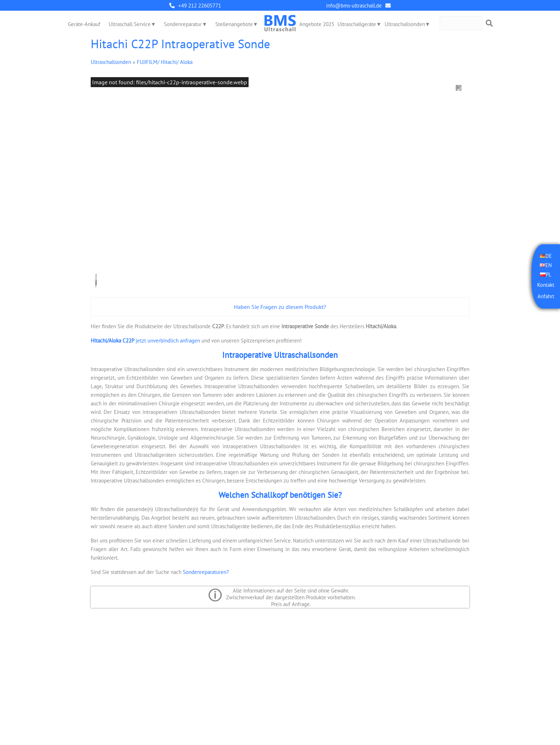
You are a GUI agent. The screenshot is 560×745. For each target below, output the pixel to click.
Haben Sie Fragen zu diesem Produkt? (280, 307)
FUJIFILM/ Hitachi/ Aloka (165, 62)
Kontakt (546, 285)
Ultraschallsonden (405, 24)
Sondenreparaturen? (206, 572)
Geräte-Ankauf (84, 24)
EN (549, 265)
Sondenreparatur (183, 24)
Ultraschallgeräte (357, 24)
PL (549, 274)
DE (549, 256)
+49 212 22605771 (200, 6)
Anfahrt (546, 296)
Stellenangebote (234, 24)
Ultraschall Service (130, 24)
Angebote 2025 (317, 24)
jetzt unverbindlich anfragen (145, 341)
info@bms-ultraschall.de (354, 6)
